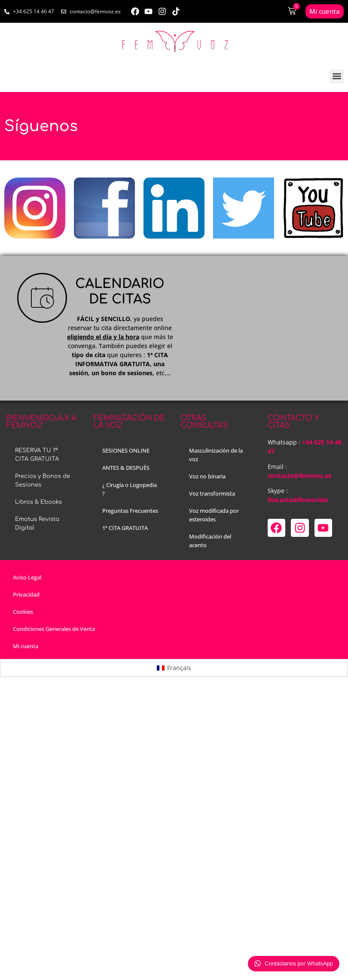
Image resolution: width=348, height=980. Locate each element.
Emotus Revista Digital (37, 524)
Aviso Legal (27, 577)
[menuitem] (174, 668)
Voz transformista (212, 493)
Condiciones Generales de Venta (54, 629)
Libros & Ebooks (38, 502)
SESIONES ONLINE (126, 450)
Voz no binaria (207, 476)
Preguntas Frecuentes (130, 511)
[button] (337, 76)
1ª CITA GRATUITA (125, 528)
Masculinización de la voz (216, 455)
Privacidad (26, 594)
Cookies (23, 612)
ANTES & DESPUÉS (126, 468)
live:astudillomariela (298, 500)
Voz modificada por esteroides (214, 515)
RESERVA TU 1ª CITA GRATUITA (37, 455)
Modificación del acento (210, 541)
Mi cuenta (26, 646)
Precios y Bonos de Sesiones (43, 481)
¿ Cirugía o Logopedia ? (130, 489)
